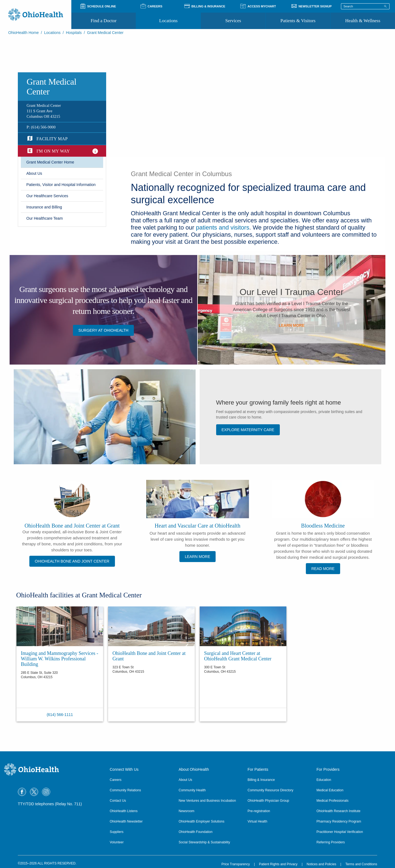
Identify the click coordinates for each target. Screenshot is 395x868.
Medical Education (330, 790)
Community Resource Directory (271, 790)
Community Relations (125, 790)
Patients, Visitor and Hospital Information (61, 185)
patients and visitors (222, 227)
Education (324, 780)
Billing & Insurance (261, 780)
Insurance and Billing (44, 207)
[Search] (385, 6)
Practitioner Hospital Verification (340, 832)
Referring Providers (331, 842)
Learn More (198, 557)
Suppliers (117, 832)
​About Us (34, 173)
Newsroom (186, 811)
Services (233, 21)
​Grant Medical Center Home (50, 162)
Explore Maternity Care (248, 430)
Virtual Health (258, 821)
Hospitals (74, 33)
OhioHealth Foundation (195, 832)
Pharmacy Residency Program (339, 821)
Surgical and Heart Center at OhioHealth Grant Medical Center (238, 656)
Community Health (192, 790)
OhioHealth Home (23, 33)
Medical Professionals (333, 801)
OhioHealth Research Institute (338, 811)
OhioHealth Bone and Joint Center (72, 561)
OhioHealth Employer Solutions (201, 821)
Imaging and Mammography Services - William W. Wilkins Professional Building (60, 659)
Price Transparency (235, 864)
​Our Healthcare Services (47, 196)
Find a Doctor (103, 21)
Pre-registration (259, 811)
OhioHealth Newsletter (126, 821)
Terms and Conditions (361, 864)
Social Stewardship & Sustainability (204, 842)
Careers (116, 780)
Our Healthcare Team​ (45, 218)
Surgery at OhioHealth (103, 330)
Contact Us (118, 801)
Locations (168, 21)
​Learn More (292, 325)
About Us (185, 780)
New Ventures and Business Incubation (207, 801)
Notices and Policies (321, 864)
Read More (323, 569)
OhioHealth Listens (124, 811)
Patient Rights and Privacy (278, 864)
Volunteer (117, 842)
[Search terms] (365, 6)
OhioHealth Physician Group (268, 801)
